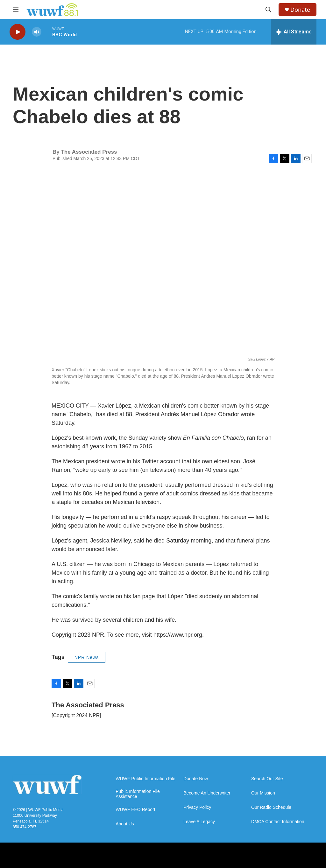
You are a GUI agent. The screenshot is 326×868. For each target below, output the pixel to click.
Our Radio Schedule (271, 807)
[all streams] (294, 32)
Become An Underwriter (207, 793)
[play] (18, 32)
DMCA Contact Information (278, 822)
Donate (300, 10)
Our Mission (263, 793)
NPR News (87, 657)
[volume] (37, 32)
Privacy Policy (197, 807)
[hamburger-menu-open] (16, 10)
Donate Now (196, 779)
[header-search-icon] (268, 10)
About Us (125, 824)
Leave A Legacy (199, 822)
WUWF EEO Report (135, 810)
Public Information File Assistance (138, 794)
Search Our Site (267, 779)
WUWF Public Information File (145, 779)
